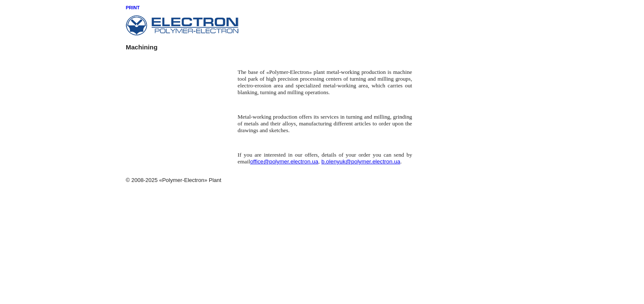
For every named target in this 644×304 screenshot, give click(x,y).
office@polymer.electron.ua (284, 161)
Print (133, 8)
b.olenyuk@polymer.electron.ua (361, 161)
